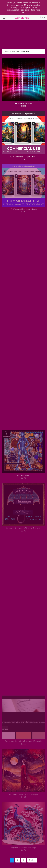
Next (32, 860)
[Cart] (44, 17)
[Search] (40, 17)
